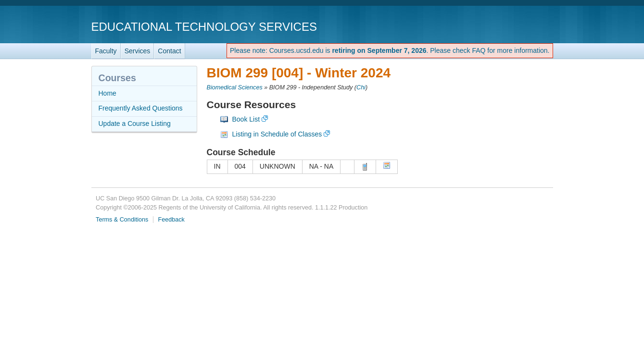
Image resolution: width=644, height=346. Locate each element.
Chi (361, 87)
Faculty (106, 51)
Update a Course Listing (135, 124)
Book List (246, 119)
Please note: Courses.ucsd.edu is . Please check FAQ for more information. (390, 50)
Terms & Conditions (122, 220)
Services (138, 51)
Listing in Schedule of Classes (277, 134)
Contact (169, 51)
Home (107, 93)
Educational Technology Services (204, 27)
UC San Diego (498, 26)
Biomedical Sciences (235, 87)
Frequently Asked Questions (141, 108)
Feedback (171, 220)
